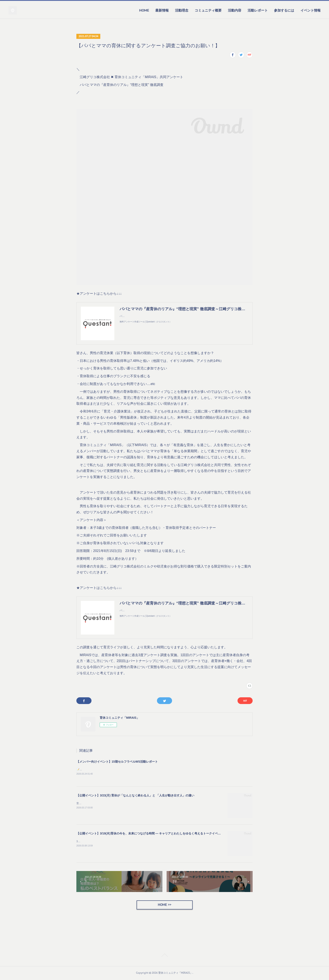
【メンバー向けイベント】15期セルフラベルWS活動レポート (117, 762)
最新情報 (162, 10)
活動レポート (258, 10)
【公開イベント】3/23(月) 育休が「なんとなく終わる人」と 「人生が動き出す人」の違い (135, 796)
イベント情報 (311, 10)
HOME (144, 10)
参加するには (284, 10)
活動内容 (235, 10)
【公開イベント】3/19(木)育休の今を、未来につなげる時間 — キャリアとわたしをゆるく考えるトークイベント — (152, 834)
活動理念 (182, 10)
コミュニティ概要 (208, 10)
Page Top (164, 956)
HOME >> (164, 905)
